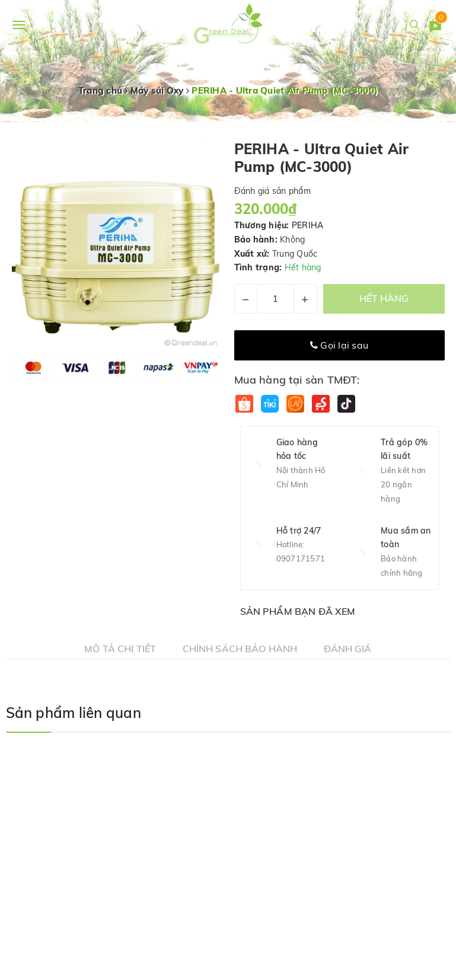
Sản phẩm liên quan (74, 713)
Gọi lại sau (339, 345)
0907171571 (301, 558)
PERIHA (308, 225)
